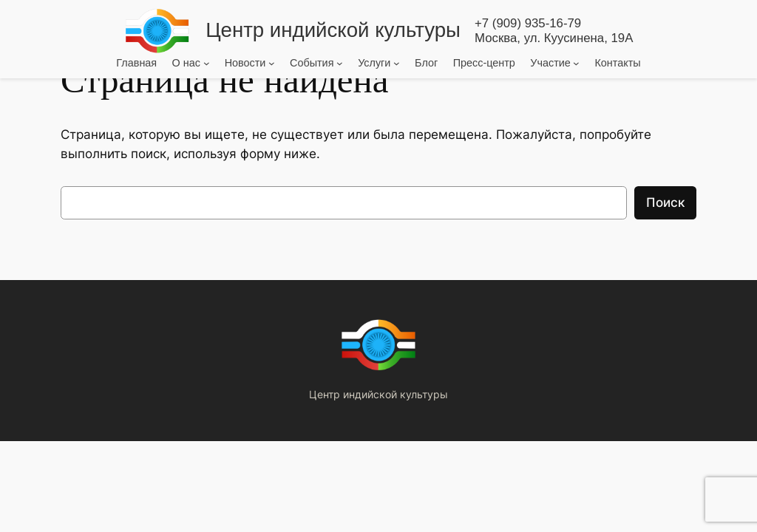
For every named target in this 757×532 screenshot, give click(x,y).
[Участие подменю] (576, 62)
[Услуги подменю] (397, 62)
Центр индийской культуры (333, 30)
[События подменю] (340, 62)
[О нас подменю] (207, 62)
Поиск (665, 202)
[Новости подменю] (272, 62)
